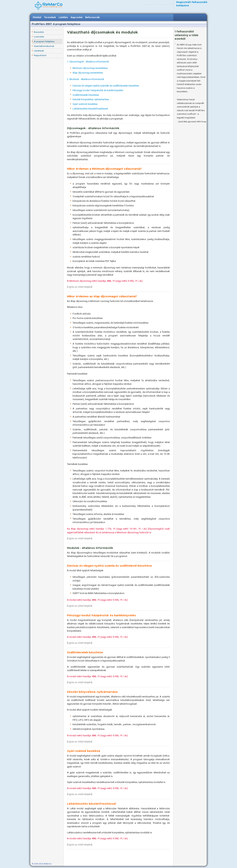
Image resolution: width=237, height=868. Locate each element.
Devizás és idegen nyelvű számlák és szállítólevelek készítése (106, 86)
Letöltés (63, 17)
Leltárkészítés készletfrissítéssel (90, 109)
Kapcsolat (77, 17)
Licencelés (39, 37)
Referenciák (92, 17)
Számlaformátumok (44, 46)
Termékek (50, 17)
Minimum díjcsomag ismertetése (90, 68)
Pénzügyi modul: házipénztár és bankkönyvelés (98, 90)
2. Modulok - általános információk (86, 79)
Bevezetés (39, 32)
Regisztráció (40, 55)
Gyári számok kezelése (85, 104)
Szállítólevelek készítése (86, 95)
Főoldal (37, 17)
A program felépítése (44, 41)
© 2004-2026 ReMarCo (42, 864)
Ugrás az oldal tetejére (80, 287)
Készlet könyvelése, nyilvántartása (91, 99)
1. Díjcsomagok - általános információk (88, 62)
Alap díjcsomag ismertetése (88, 73)
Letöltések (39, 51)
